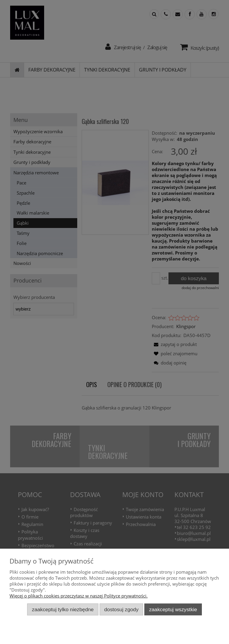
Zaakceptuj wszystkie (173, 609)
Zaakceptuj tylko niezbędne (63, 609)
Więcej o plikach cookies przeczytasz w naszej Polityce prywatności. (79, 596)
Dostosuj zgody (122, 609)
